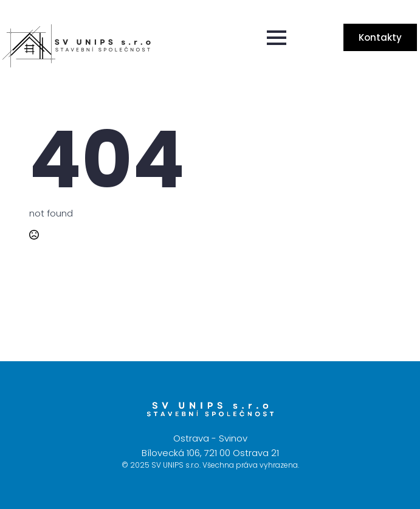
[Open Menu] (277, 38)
